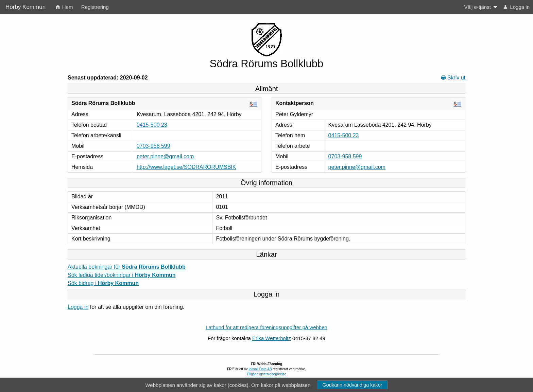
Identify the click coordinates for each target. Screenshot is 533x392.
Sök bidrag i (103, 283)
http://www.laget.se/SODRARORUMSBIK (186, 167)
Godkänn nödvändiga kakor (352, 385)
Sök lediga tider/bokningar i (122, 275)
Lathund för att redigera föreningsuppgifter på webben (266, 327)
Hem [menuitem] (65, 7)
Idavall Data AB (260, 369)
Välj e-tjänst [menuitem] (477, 7)
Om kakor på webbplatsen (281, 385)
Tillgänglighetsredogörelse (266, 374)
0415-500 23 (152, 125)
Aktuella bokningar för (127, 267)
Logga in (78, 307)
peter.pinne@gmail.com (165, 156)
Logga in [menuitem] (517, 7)
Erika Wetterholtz (272, 338)
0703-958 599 (153, 146)
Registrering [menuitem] (95, 7)
